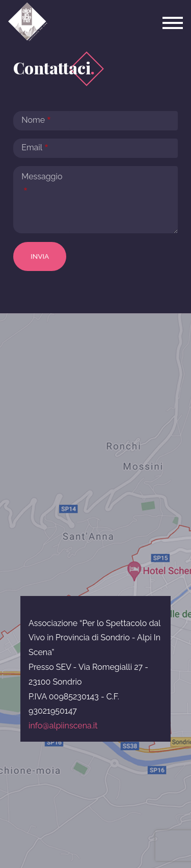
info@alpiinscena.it (63, 726)
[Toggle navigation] (173, 23)
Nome (33, 120)
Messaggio (42, 177)
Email (32, 147)
